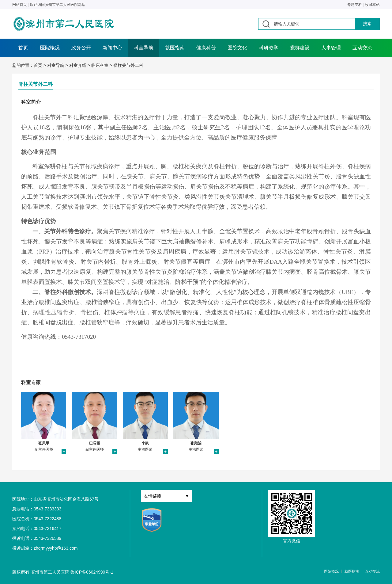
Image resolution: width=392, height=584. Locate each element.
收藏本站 (372, 5)
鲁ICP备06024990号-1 (92, 572)
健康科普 (206, 48)
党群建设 (300, 48)
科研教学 (269, 48)
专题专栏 (355, 5)
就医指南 (175, 48)
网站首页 (20, 5)
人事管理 (331, 48)
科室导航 (144, 48)
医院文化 (237, 48)
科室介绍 (78, 65)
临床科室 (100, 65)
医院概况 (50, 48)
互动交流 (362, 48)
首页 (23, 48)
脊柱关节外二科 (128, 65)
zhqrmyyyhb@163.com (56, 548)
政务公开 (81, 48)
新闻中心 (112, 48)
